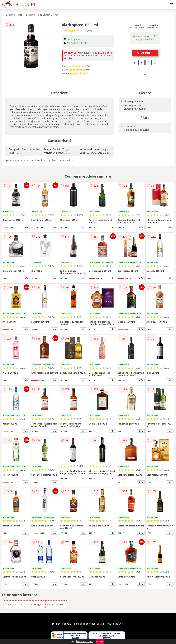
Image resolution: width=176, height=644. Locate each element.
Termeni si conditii (62, 624)
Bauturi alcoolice (14, 15)
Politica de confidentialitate (89, 624)
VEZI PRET (145, 53)
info (26, 227)
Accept (100, 641)
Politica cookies (114, 624)
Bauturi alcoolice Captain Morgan (42, 15)
